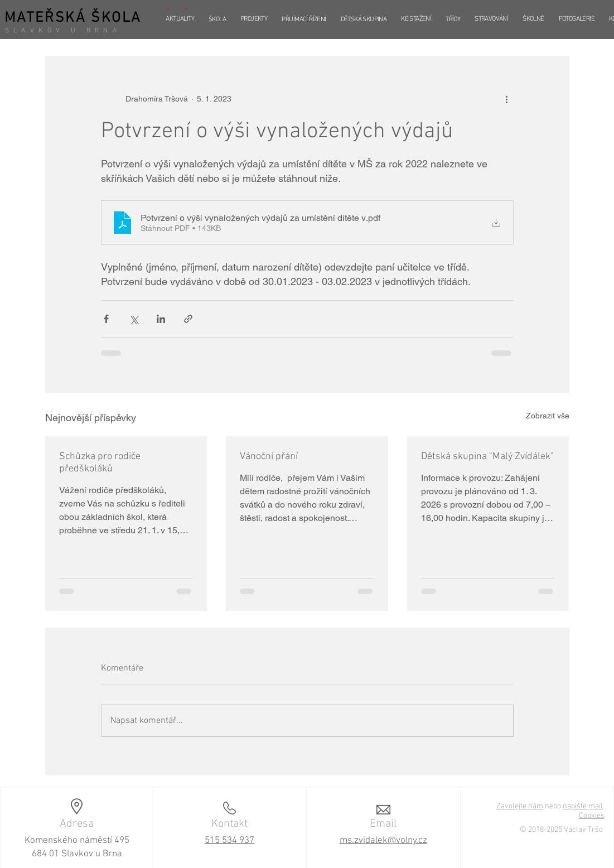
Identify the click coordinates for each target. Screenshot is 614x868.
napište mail (583, 806)
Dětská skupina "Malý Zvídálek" (487, 457)
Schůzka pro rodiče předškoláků (100, 463)
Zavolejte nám (520, 806)
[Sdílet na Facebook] (106, 319)
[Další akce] (507, 99)
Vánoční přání (269, 457)
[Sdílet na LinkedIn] (161, 319)
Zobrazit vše (548, 416)
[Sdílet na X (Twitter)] (134, 319)
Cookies (592, 816)
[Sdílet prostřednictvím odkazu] (188, 319)
